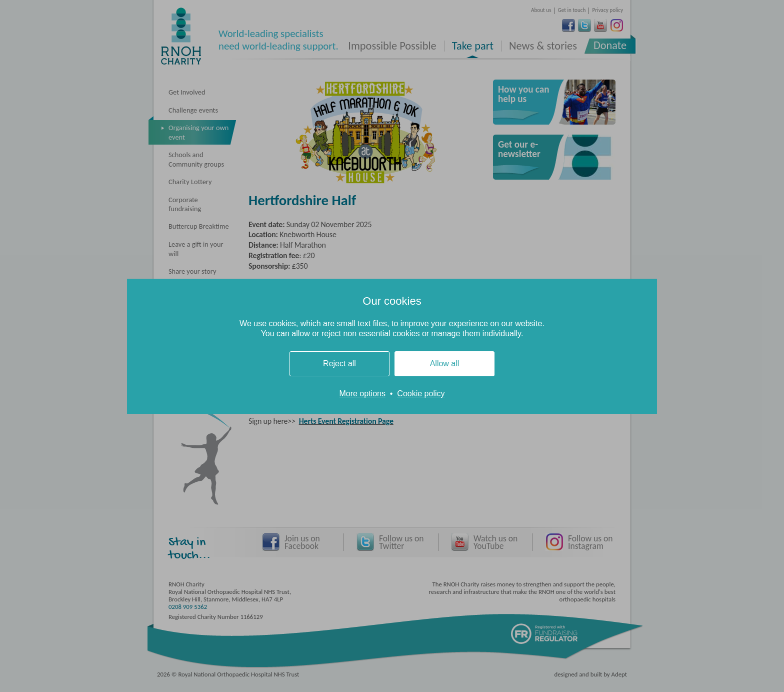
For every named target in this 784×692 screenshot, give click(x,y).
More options (362, 394)
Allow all (445, 364)
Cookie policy (421, 394)
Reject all (339, 364)
